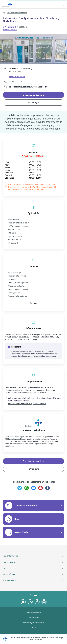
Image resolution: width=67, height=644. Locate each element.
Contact (33, 628)
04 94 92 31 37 (16, 81)
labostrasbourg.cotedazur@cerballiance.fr (28, 87)
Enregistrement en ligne (34, 95)
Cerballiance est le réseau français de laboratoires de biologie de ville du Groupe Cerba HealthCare (36, 639)
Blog (17, 519)
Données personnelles (33, 613)
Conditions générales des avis (33, 623)
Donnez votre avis (10, 30)
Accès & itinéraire (17, 77)
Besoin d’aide (21, 532)
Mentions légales (34, 618)
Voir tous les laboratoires (17, 13)
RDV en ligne (33, 102)
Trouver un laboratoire (26, 506)
